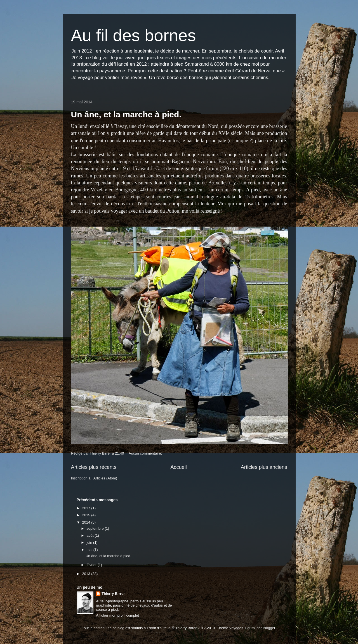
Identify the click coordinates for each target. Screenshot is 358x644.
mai (90, 550)
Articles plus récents (94, 467)
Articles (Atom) (105, 478)
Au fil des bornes (134, 35)
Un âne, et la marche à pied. (126, 114)
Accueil (179, 467)
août (90, 535)
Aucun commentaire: (146, 453)
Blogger (269, 628)
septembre (96, 528)
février (92, 565)
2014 (87, 522)
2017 (87, 508)
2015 (87, 515)
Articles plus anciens (264, 467)
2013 (87, 574)
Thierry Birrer (113, 594)
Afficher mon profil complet (117, 615)
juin (90, 542)
